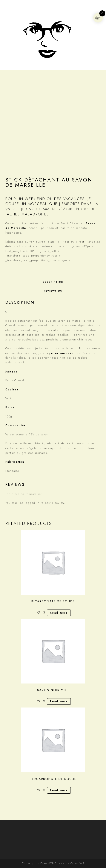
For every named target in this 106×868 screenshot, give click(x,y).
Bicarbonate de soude (53, 601)
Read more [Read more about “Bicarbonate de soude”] (59, 613)
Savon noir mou (53, 690)
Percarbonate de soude (53, 779)
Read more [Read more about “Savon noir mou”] (59, 701)
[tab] (53, 282)
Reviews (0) (53, 291)
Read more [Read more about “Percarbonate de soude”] (59, 790)
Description (53, 282)
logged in (32, 503)
